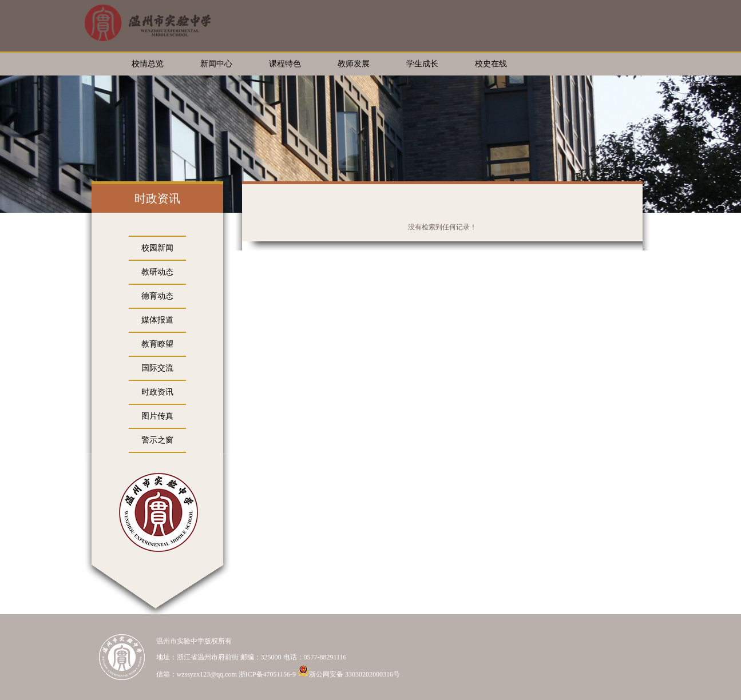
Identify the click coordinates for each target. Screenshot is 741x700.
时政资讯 (157, 392)
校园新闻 (157, 248)
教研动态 (157, 272)
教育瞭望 (157, 344)
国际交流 (157, 368)
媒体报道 (157, 320)
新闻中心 (216, 64)
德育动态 (157, 296)
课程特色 (285, 64)
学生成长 (422, 64)
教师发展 (354, 64)
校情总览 (148, 64)
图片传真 (157, 416)
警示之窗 (157, 440)
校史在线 (491, 64)
